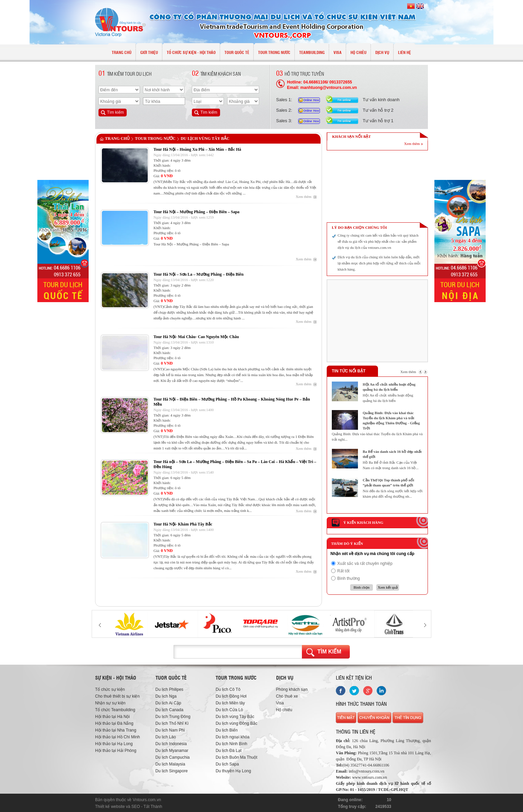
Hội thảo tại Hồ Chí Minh (118, 737)
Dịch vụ (285, 678)
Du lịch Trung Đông (173, 717)
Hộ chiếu (284, 710)
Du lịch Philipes (169, 689)
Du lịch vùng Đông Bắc (237, 723)
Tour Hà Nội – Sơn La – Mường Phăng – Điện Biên (199, 274)
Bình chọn (362, 587)
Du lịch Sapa (227, 764)
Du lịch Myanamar (172, 751)
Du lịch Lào (166, 737)
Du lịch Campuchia (173, 757)
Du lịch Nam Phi (170, 730)
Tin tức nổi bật (349, 371)
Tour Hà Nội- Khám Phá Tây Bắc (183, 524)
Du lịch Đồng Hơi (231, 696)
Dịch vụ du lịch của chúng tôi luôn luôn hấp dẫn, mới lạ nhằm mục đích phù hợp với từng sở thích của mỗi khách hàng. (379, 263)
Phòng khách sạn (292, 689)
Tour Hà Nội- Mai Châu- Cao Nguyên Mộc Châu (196, 337)
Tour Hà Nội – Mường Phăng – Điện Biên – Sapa (196, 212)
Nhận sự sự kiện (110, 703)
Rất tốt (343, 571)
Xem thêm (304, 197)
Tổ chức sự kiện (110, 689)
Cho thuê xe (287, 696)
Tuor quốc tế (171, 678)
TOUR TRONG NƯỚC (155, 139)
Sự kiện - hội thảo (116, 678)
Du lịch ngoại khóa (232, 737)
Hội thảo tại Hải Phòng (116, 751)
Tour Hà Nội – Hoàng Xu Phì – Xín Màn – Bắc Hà (197, 149)
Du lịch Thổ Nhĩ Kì (172, 723)
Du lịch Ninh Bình (231, 744)
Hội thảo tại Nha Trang (116, 730)
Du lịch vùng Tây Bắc (205, 139)
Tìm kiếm (329, 652)
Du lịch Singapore (172, 771)
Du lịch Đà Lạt (229, 751)
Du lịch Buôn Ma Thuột (237, 757)
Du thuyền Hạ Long (233, 771)
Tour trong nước (236, 678)
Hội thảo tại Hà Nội (112, 717)
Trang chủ (117, 139)
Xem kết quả (387, 587)
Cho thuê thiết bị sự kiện (117, 696)
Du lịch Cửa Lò (229, 710)
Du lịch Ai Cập (168, 703)
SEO (136, 807)
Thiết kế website (110, 807)
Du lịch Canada (169, 710)
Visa (280, 703)
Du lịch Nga (166, 696)
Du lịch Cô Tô (228, 689)
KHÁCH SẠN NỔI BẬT (351, 136)
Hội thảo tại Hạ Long (114, 744)
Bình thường (348, 578)
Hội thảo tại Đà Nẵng (114, 723)
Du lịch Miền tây (230, 703)
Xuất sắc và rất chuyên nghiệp (365, 564)
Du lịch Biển (227, 730)
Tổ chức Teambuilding (115, 710)
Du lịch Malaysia (170, 764)
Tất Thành (153, 807)
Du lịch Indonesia (171, 744)
